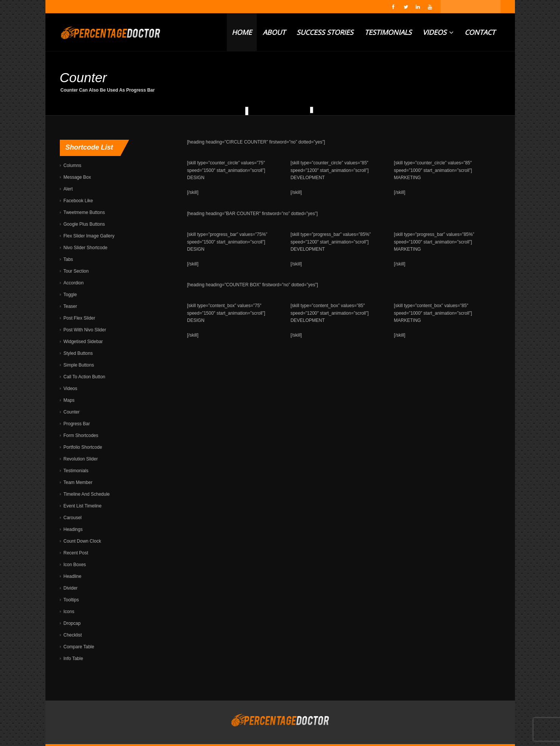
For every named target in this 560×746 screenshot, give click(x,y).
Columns (73, 165)
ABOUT (274, 32)
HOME (242, 32)
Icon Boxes (75, 565)
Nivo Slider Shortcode (86, 248)
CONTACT (480, 32)
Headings (73, 529)
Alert (68, 189)
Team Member (78, 482)
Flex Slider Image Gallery (89, 236)
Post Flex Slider (80, 318)
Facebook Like (78, 201)
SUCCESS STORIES (325, 32)
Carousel (73, 518)
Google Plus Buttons (84, 224)
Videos (70, 389)
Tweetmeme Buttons (84, 212)
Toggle (70, 295)
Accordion (74, 283)
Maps (69, 400)
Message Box (77, 177)
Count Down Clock (82, 541)
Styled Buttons (78, 353)
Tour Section (76, 271)
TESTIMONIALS (388, 32)
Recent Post (76, 553)
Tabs (68, 259)
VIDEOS (438, 32)
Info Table (73, 659)
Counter (72, 412)
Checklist (73, 635)
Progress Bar (77, 424)
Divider (71, 588)
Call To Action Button (85, 377)
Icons (69, 612)
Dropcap (72, 623)
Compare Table (79, 647)
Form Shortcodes (81, 435)
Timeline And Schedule (87, 494)
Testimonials (76, 471)
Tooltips (71, 600)
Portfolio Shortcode (83, 447)
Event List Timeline (83, 506)
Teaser (70, 306)
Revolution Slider (81, 459)
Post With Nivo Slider (85, 330)
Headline (73, 576)
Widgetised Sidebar (83, 342)
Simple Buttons (79, 365)
